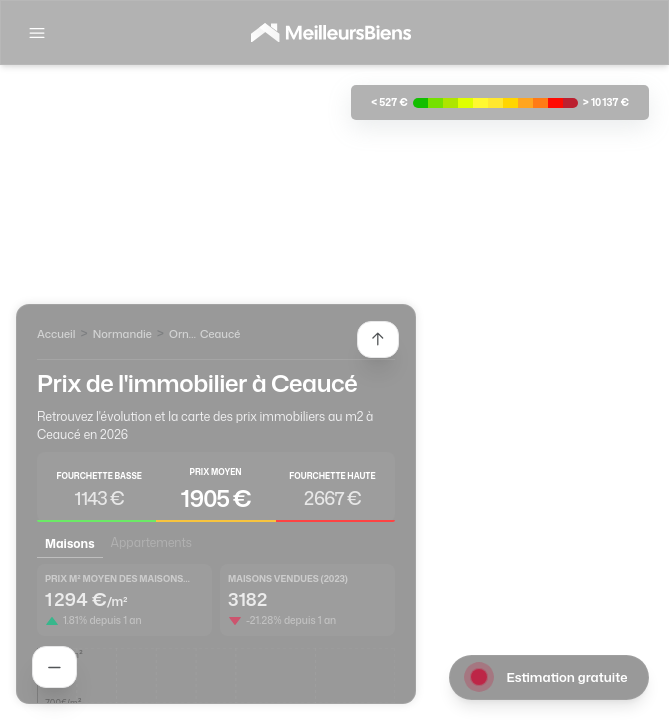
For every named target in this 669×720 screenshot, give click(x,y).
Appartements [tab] (151, 542)
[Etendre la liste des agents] (378, 339)
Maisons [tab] (70, 543)
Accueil (56, 334)
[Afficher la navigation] (37, 33)
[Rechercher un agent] (54, 667)
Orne (182, 334)
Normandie (122, 334)
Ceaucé (220, 334)
